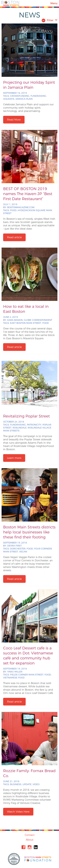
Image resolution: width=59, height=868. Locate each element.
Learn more (14, 458)
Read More (14, 120)
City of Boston (14, 859)
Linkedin (36, 847)
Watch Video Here (18, 812)
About (30, 840)
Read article (14, 237)
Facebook (23, 847)
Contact (30, 835)
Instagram (30, 847)
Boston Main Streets (10, 3)
